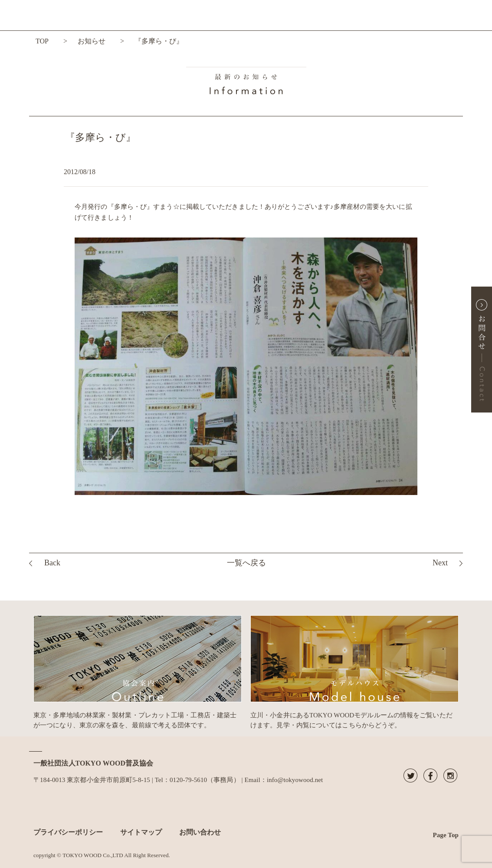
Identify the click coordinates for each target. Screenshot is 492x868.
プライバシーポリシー (68, 832)
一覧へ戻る (246, 563)
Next (440, 563)
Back (52, 563)
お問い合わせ (200, 832)
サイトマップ (141, 832)
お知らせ (92, 41)
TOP (42, 41)
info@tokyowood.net (295, 780)
